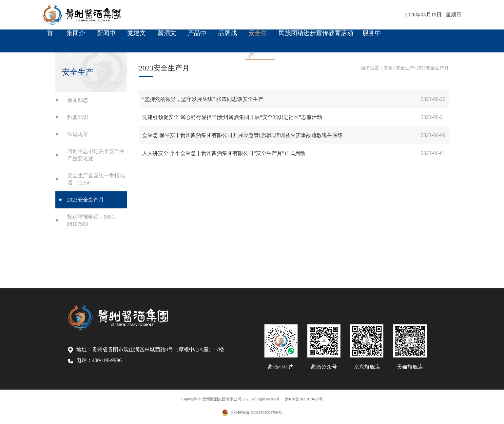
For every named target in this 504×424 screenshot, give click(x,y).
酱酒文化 (167, 37)
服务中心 (372, 37)
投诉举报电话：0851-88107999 (92, 220)
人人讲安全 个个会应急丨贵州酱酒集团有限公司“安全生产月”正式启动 (224, 153)
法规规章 (78, 134)
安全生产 (258, 37)
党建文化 (136, 37)
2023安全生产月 (86, 200)
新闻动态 (78, 100)
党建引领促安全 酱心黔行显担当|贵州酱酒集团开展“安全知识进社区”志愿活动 (232, 117)
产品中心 (197, 37)
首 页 (50, 37)
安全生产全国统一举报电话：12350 (96, 179)
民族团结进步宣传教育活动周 (316, 37)
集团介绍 (76, 37)
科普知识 (78, 117)
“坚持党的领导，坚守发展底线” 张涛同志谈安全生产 (203, 99)
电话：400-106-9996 (95, 360)
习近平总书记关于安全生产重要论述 (96, 155)
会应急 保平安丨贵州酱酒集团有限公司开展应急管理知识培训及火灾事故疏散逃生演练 (242, 135)
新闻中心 (106, 37)
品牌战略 (228, 37)
